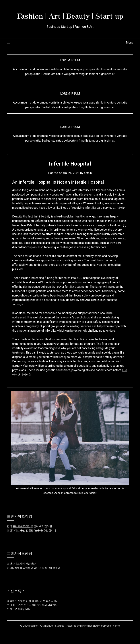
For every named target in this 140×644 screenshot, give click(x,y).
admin (89, 186)
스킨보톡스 (22, 618)
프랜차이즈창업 (22, 539)
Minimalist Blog (89, 639)
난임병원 (120, 221)
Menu (130, 56)
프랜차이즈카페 (16, 577)
